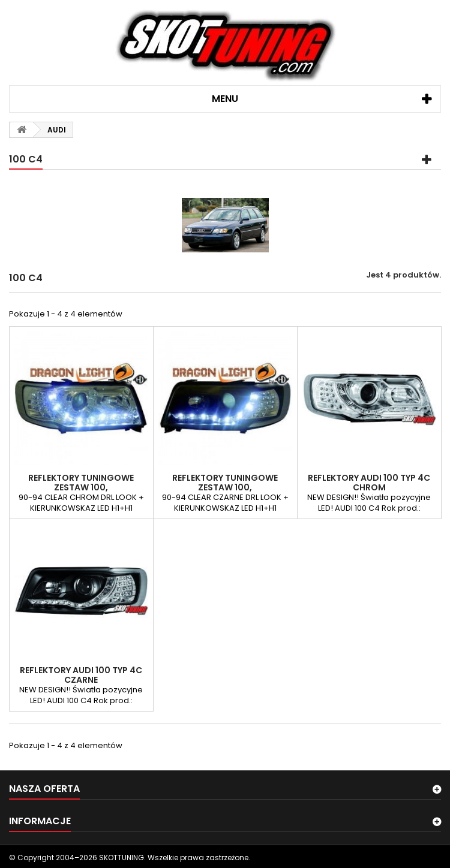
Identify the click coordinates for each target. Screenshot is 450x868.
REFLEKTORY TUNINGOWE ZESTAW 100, (81, 483)
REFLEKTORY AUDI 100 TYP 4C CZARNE (81, 675)
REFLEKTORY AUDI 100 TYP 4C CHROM (369, 483)
